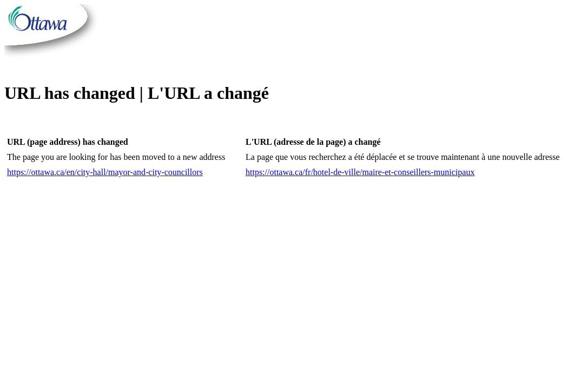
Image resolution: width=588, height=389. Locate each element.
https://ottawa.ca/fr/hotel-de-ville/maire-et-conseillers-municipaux (360, 172)
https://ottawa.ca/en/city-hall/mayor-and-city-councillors (105, 172)
